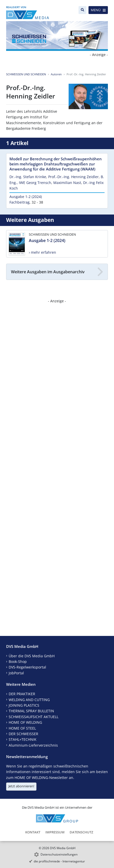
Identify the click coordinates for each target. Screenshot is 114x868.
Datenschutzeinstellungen (59, 854)
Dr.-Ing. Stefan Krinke (28, 177)
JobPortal (16, 673)
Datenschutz (81, 832)
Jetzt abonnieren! (21, 786)
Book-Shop (18, 661)
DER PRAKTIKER (22, 694)
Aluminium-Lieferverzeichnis (33, 745)
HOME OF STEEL (22, 728)
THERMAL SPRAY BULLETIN (31, 711)
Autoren (56, 74)
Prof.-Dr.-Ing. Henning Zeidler (73, 177)
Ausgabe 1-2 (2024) (26, 197)
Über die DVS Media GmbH (32, 656)
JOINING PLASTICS (24, 705)
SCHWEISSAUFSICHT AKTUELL (34, 717)
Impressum (55, 832)
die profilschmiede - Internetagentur (59, 861)
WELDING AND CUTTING (29, 700)
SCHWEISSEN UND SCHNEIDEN (26, 74)
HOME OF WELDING (25, 722)
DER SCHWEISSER (23, 734)
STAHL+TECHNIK (23, 739)
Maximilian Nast (67, 183)
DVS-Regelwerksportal (27, 667)
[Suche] (83, 10)
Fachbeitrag (20, 202)
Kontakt (33, 832)
